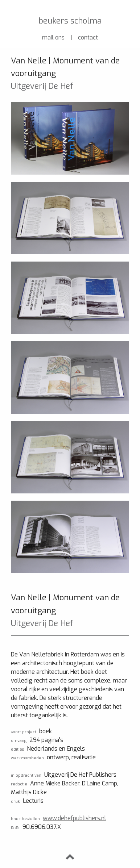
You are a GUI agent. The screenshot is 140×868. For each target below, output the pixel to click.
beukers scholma (70, 21)
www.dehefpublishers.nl (75, 818)
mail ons (53, 37)
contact (88, 37)
